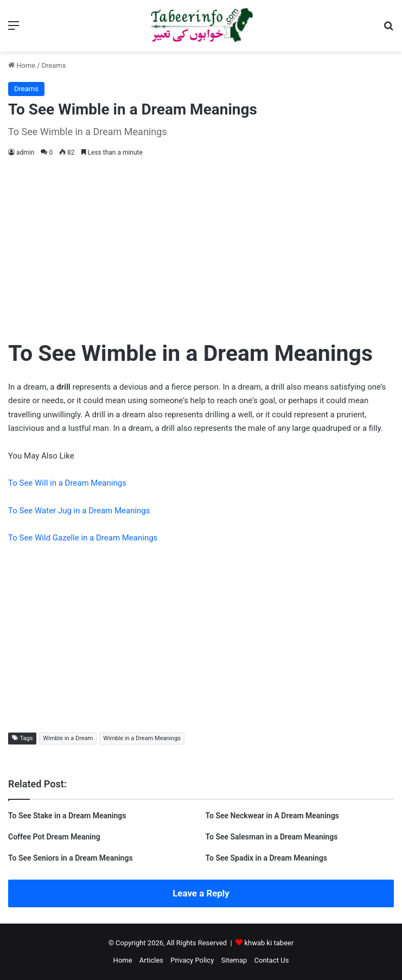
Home (22, 65)
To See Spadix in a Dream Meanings (266, 858)
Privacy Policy (192, 960)
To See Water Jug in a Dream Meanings (79, 511)
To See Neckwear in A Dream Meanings (272, 816)
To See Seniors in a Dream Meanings (71, 858)
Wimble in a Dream (68, 738)
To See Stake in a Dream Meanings (67, 816)
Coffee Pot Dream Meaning (54, 837)
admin (25, 152)
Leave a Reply (201, 893)
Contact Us (272, 960)
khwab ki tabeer (269, 943)
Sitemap (234, 960)
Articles (151, 960)
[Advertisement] (201, 246)
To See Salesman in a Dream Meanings (272, 837)
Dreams (54, 65)
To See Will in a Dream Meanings (67, 483)
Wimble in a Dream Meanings (142, 738)
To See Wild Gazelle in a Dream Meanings (83, 538)
